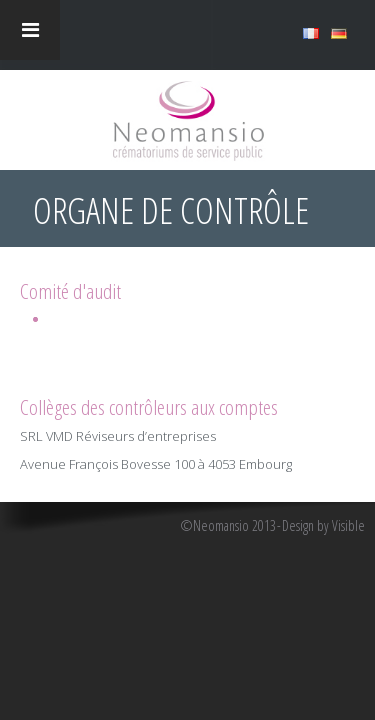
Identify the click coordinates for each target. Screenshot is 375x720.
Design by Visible (323, 526)
